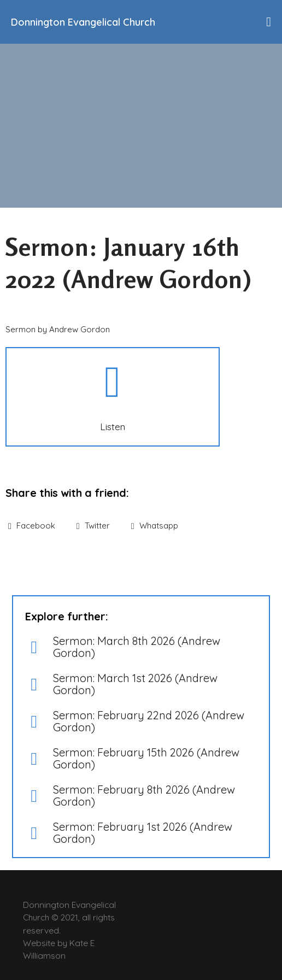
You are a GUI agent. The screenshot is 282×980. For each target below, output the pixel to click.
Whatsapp (155, 526)
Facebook (32, 526)
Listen (113, 426)
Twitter (93, 526)
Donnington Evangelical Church (83, 22)
